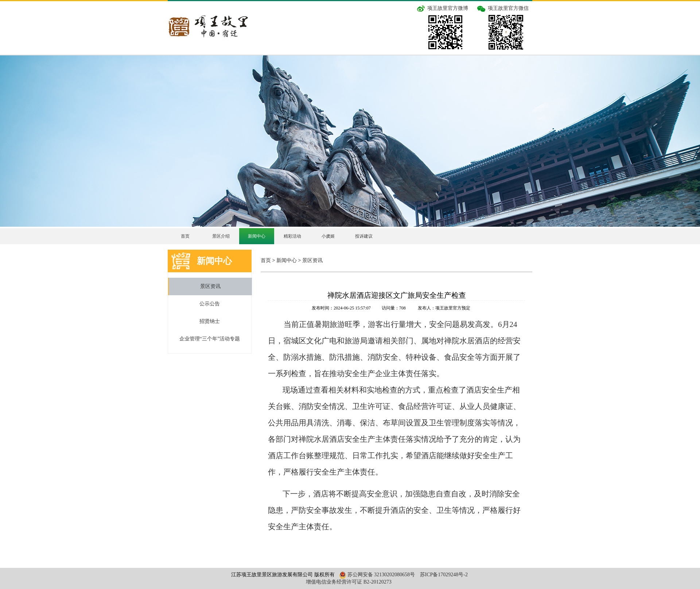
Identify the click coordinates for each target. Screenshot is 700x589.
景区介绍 (221, 236)
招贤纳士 (210, 321)
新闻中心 (257, 236)
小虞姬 (328, 236)
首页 (185, 236)
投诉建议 (364, 236)
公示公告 (210, 304)
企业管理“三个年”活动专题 (210, 339)
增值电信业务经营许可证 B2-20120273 (349, 582)
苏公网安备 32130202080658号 (376, 575)
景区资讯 (210, 286)
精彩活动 (292, 236)
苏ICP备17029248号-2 (444, 575)
